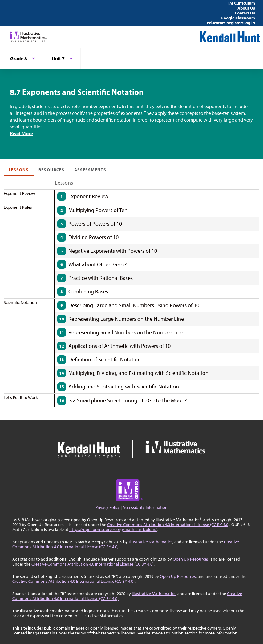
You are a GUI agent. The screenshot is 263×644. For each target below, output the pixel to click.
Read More (21, 133)
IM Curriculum (242, 3)
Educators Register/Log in (231, 23)
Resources (51, 170)
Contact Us (245, 13)
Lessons (19, 170)
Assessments (90, 170)
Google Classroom (238, 18)
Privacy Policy (108, 507)
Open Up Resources (191, 559)
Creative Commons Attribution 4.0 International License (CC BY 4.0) (168, 525)
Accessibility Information (145, 507)
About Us (246, 8)
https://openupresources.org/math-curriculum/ (113, 529)
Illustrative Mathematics (151, 542)
